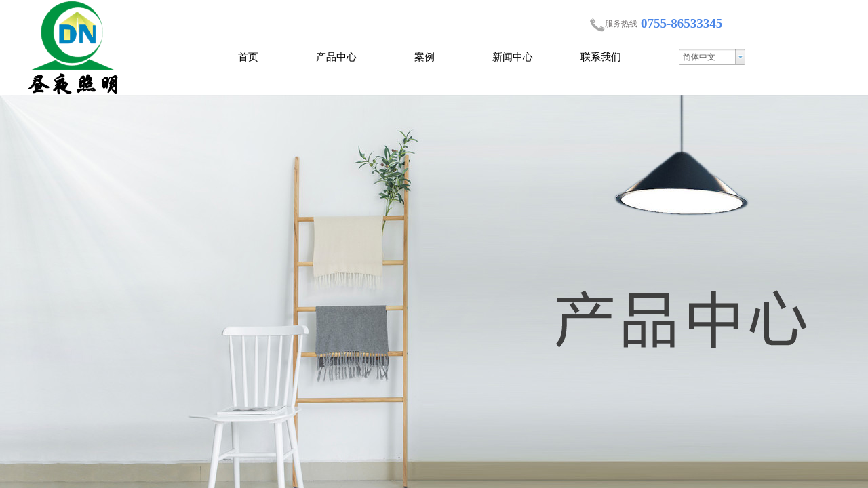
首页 (248, 57)
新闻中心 (513, 57)
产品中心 (336, 57)
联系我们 (601, 57)
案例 (425, 57)
